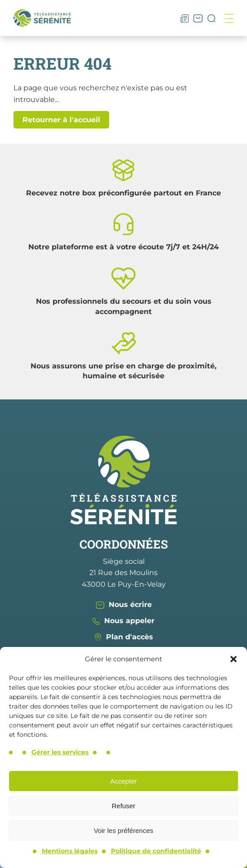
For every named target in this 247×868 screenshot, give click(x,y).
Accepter (123, 781)
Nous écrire (124, 604)
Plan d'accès (124, 637)
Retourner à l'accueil (61, 120)
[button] (234, 659)
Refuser (124, 806)
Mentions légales (70, 851)
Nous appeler (123, 621)
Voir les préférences (124, 830)
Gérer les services (60, 752)
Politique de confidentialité (156, 851)
